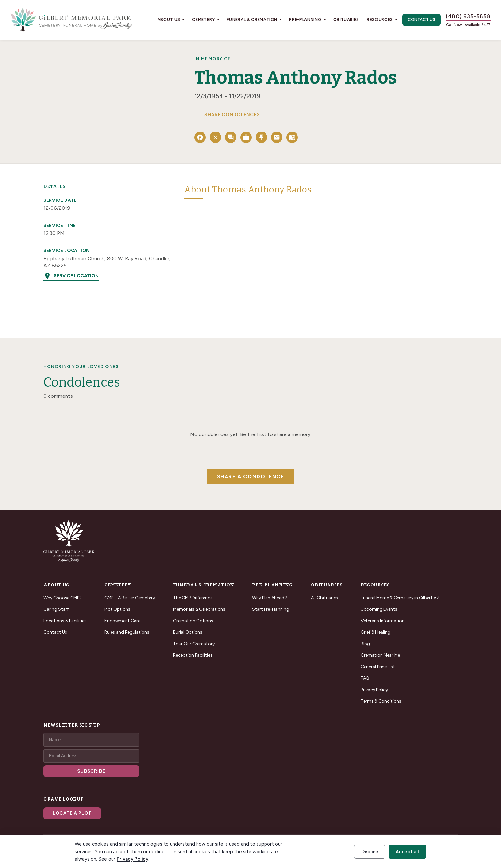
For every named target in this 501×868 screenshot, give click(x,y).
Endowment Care (122, 621)
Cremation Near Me (380, 655)
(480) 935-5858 (468, 16)
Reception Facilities (193, 655)
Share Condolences (227, 115)
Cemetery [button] (203, 20)
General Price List (378, 667)
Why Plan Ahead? (270, 598)
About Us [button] (169, 20)
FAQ (365, 678)
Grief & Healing (376, 632)
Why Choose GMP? (63, 598)
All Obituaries (324, 598)
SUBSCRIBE (92, 771)
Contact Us (421, 20)
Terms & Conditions (381, 701)
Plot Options (117, 609)
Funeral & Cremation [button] (252, 20)
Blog (365, 644)
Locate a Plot (72, 813)
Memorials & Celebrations (199, 609)
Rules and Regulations (127, 632)
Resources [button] (380, 20)
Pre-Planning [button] (305, 20)
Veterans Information (383, 621)
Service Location (71, 276)
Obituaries (346, 20)
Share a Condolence (251, 476)
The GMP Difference (193, 598)
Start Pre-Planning (271, 609)
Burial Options (188, 632)
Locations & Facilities (65, 621)
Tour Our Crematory (194, 644)
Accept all (407, 852)
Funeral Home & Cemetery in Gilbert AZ (400, 598)
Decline (370, 852)
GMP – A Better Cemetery (130, 598)
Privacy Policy (374, 690)
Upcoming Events (379, 609)
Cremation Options (193, 621)
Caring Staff (56, 609)
